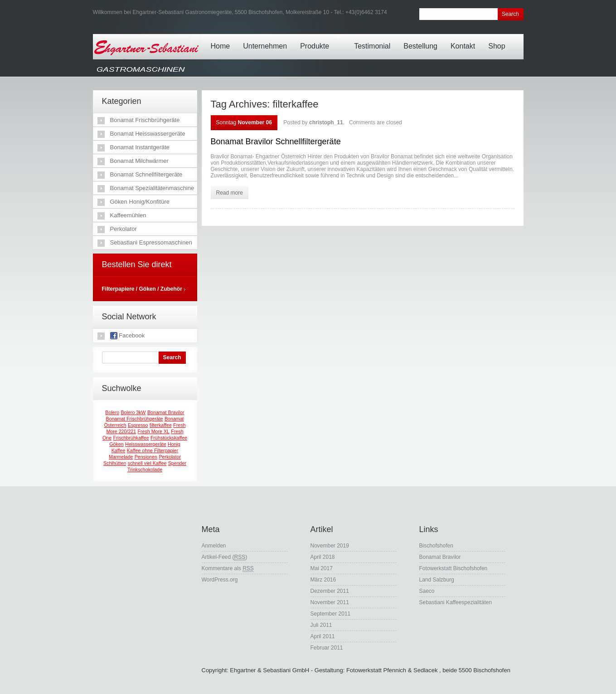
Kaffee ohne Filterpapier (153, 450)
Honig (174, 444)
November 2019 (330, 546)
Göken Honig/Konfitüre (140, 202)
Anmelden (214, 546)
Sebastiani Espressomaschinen (151, 242)
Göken (116, 444)
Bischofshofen (436, 546)
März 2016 (323, 580)
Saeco (427, 591)
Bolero (112, 412)
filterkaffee (161, 425)
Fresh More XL (154, 431)
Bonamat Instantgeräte (140, 147)
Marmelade (121, 457)
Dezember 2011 (330, 591)
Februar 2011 (327, 648)
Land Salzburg (437, 580)
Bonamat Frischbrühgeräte (145, 120)
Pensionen (146, 457)
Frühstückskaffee (169, 438)
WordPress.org (220, 580)
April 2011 (323, 636)
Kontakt (465, 39)
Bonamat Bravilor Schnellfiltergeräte (276, 142)
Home (223, 39)
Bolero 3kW (133, 412)
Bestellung (423, 39)
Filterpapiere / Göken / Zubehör (142, 289)
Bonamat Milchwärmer (139, 161)
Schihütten (115, 463)
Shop (499, 39)
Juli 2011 (321, 625)
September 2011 (331, 614)
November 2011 (330, 602)
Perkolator (124, 229)
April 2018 (323, 557)
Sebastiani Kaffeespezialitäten (456, 602)
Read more (230, 193)
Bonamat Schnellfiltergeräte (146, 174)
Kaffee (119, 450)
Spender (177, 463)
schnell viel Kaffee (147, 463)
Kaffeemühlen (128, 215)
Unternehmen (267, 39)
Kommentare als (228, 569)
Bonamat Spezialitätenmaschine (152, 188)
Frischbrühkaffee (131, 438)
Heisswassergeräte (146, 444)
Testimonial (374, 39)
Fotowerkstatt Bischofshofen (454, 568)
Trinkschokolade (145, 469)
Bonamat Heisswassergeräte (148, 134)
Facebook (128, 336)
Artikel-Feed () (225, 557)
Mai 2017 (322, 568)
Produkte (320, 39)
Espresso (138, 425)
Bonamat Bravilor (166, 412)
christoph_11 (326, 122)
